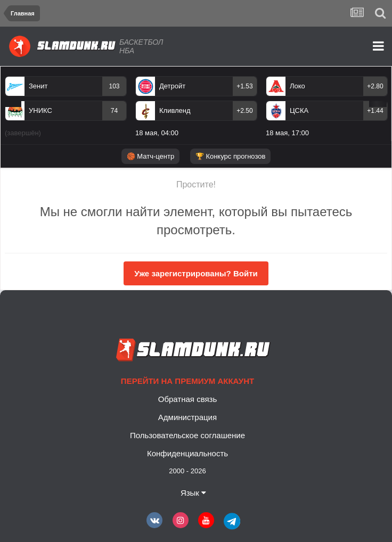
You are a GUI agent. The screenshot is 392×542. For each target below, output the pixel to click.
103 (114, 86)
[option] (66, 109)
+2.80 (375, 86)
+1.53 (244, 86)
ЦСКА (299, 110)
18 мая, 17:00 (287, 133)
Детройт (172, 86)
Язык (193, 493)
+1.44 (375, 111)
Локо (297, 86)
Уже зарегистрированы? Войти (196, 273)
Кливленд (175, 110)
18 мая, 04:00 (157, 133)
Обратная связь (188, 399)
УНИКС (40, 110)
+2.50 (244, 111)
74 (114, 111)
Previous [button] (13, 104)
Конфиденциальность (187, 453)
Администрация (187, 417)
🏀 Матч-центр (150, 156)
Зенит (38, 86)
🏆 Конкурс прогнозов (231, 156)
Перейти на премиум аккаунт (187, 381)
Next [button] (378, 104)
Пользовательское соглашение (187, 435)
